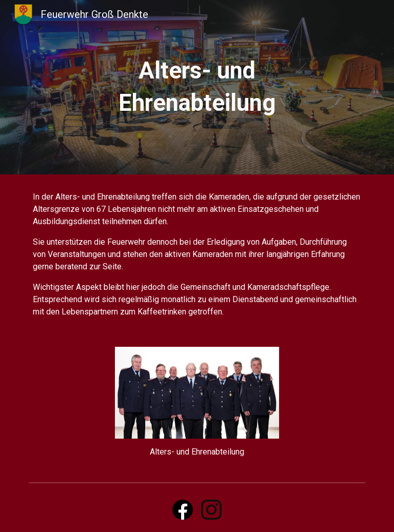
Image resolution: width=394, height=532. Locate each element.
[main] (197, 87)
